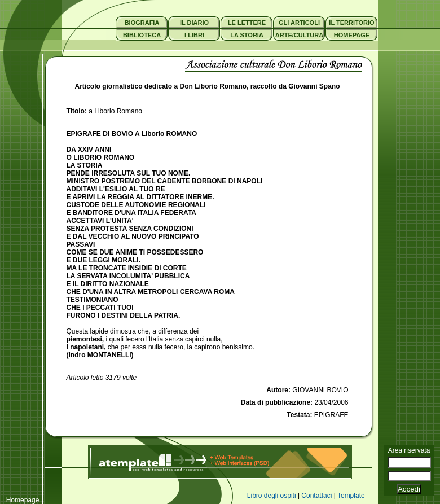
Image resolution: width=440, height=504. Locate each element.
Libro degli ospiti (272, 496)
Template (351, 496)
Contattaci (316, 496)
